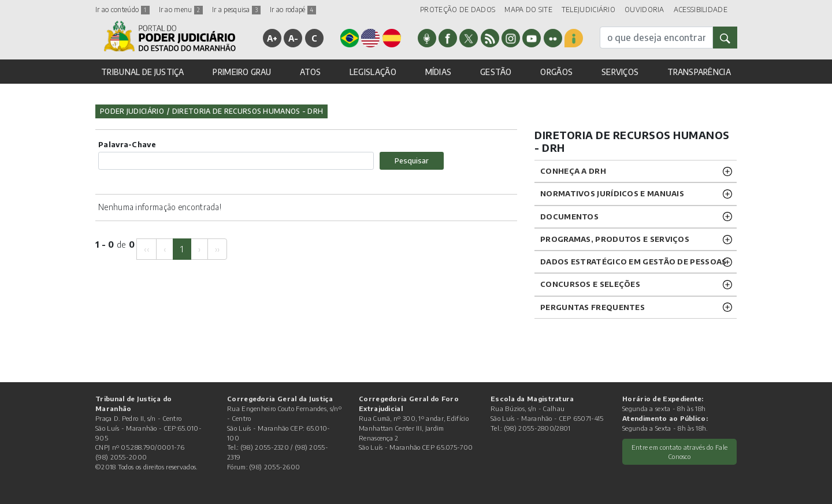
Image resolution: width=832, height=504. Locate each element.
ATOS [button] (310, 72)
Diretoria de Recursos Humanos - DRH (248, 111)
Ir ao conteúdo (122, 10)
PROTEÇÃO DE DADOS (458, 10)
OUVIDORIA (645, 10)
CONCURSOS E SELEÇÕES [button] (590, 284)
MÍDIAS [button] (439, 72)
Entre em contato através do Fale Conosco (680, 452)
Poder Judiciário (132, 111)
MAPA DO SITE (528, 10)
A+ (272, 38)
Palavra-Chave (127, 144)
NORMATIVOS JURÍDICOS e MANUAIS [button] (612, 193)
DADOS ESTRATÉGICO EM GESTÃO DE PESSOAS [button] (633, 262)
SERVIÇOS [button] (620, 72)
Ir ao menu (181, 10)
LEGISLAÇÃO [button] (373, 72)
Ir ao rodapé (293, 10)
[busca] (656, 38)
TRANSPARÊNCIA (699, 72)
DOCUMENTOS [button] (569, 216)
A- (294, 38)
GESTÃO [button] (496, 72)
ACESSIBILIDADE (701, 10)
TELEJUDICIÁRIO (588, 10)
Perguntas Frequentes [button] (593, 307)
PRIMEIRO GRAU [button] (242, 72)
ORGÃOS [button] (556, 72)
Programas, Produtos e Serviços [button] (615, 239)
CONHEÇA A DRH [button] (573, 171)
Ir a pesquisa (236, 10)
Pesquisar (412, 160)
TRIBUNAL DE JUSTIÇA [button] (143, 72)
